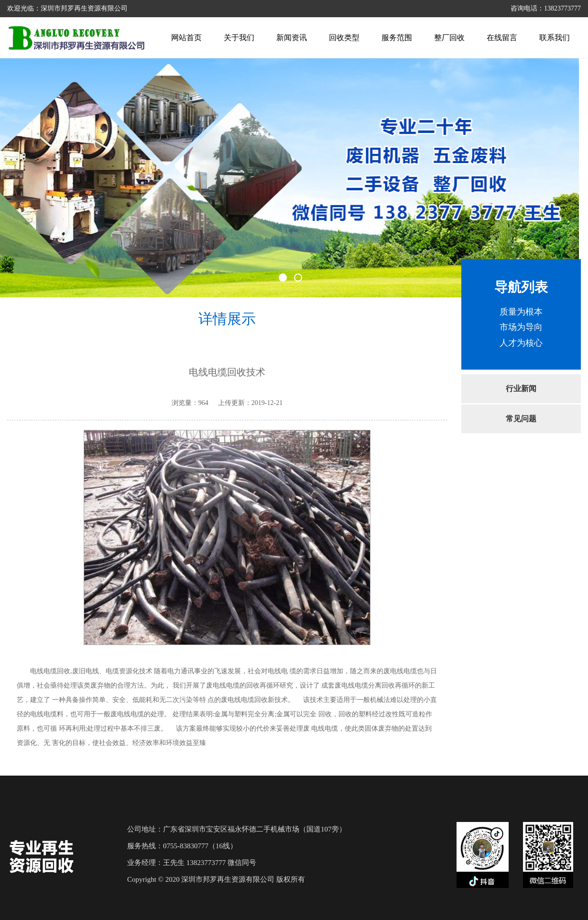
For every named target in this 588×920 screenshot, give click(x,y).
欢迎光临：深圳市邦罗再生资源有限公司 (67, 8)
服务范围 (397, 38)
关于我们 (239, 38)
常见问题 (521, 419)
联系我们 (555, 38)
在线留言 (502, 38)
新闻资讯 (292, 38)
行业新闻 (521, 389)
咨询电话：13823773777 (546, 8)
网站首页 (186, 38)
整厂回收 (449, 38)
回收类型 (344, 38)
